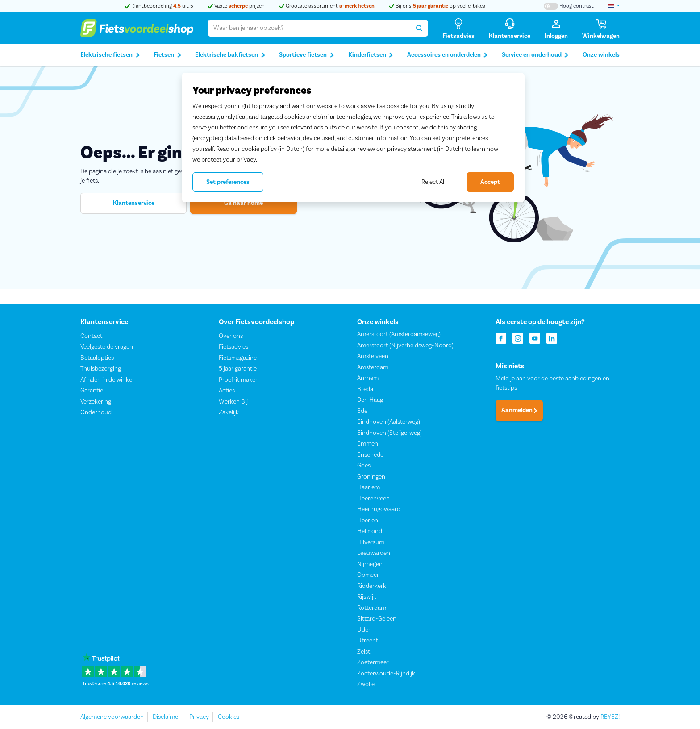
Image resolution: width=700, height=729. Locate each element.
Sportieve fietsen (306, 55)
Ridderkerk (372, 586)
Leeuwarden (374, 554)
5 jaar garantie (238, 369)
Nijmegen (370, 564)
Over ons (231, 336)
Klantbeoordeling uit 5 (159, 6)
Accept (490, 182)
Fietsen (167, 55)
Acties (227, 391)
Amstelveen (373, 357)
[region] (353, 137)
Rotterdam (372, 608)
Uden (365, 630)
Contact (91, 336)
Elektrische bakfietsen (230, 55)
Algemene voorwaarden (112, 717)
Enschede (370, 455)
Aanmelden (519, 411)
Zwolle (366, 685)
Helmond (370, 532)
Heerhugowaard (379, 510)
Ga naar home (244, 203)
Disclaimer (167, 717)
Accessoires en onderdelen (448, 55)
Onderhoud (96, 413)
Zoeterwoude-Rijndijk (386, 674)
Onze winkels (601, 55)
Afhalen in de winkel (107, 380)
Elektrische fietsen (110, 55)
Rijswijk (367, 597)
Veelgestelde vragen (107, 347)
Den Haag (370, 400)
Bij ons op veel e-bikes (437, 6)
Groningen (371, 477)
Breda (365, 389)
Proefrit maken (239, 380)
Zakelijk (229, 413)
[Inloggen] (556, 28)
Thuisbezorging (101, 369)
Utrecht (368, 641)
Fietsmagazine (238, 358)
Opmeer (368, 575)
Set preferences (228, 182)
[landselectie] (614, 6)
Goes (364, 466)
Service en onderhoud (535, 55)
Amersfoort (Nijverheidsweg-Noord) (405, 346)
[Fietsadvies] (458, 28)
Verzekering (96, 402)
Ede (362, 411)
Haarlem (369, 488)
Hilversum (371, 542)
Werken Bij (233, 402)
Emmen (368, 444)
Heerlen (368, 521)
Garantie (92, 391)
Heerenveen (373, 499)
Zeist (364, 652)
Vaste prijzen (236, 6)
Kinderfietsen (371, 55)
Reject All (433, 182)
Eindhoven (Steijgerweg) (390, 433)
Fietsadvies (233, 347)
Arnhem (368, 379)
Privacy (199, 717)
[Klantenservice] (510, 28)
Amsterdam (373, 367)
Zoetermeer (373, 663)
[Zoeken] (419, 28)
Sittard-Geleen (377, 619)
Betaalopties (97, 358)
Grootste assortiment (327, 6)
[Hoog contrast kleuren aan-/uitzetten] (569, 6)
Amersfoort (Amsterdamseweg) (399, 335)
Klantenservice (134, 203)
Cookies (229, 717)
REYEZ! (610, 717)
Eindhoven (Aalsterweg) (389, 422)
